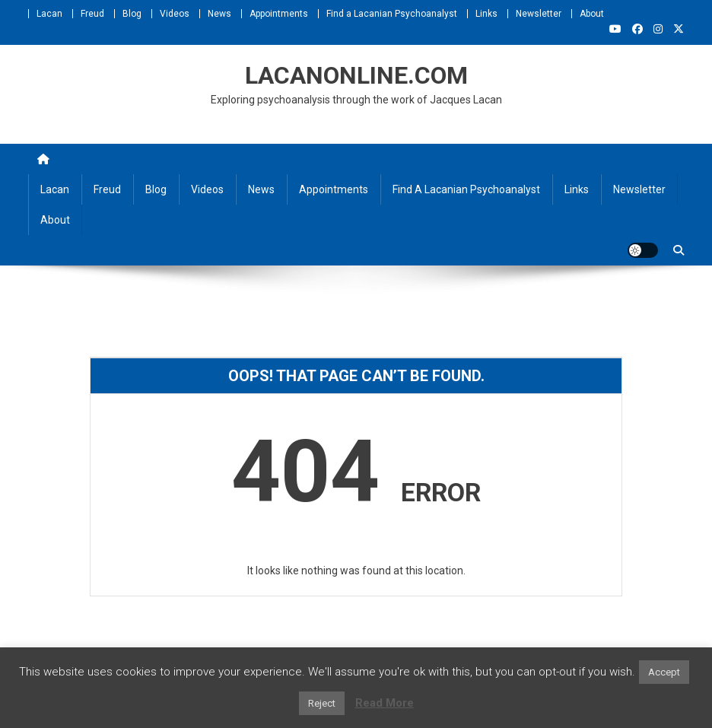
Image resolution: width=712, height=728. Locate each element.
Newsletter (539, 14)
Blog (132, 14)
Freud (92, 14)
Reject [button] (322, 703)
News (219, 14)
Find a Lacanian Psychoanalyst (392, 14)
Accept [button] (664, 672)
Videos (175, 14)
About (592, 14)
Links (486, 14)
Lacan (49, 14)
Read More (385, 703)
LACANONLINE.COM (356, 75)
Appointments (279, 14)
